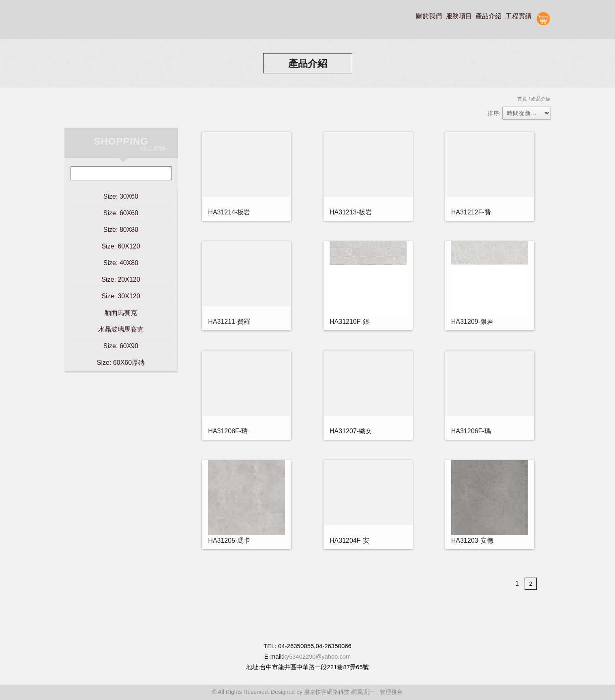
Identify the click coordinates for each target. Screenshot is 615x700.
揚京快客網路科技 (327, 692)
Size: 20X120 (121, 279)
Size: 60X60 (121, 213)
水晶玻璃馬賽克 (121, 329)
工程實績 (519, 16)
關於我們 (429, 16)
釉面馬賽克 (121, 313)
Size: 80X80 (121, 230)
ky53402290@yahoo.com (317, 656)
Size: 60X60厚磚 (121, 363)
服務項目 (459, 16)
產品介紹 (489, 16)
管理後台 (391, 692)
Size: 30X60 (121, 196)
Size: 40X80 (121, 263)
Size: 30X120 (121, 296)
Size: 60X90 (121, 346)
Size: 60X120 (121, 246)
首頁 (522, 99)
